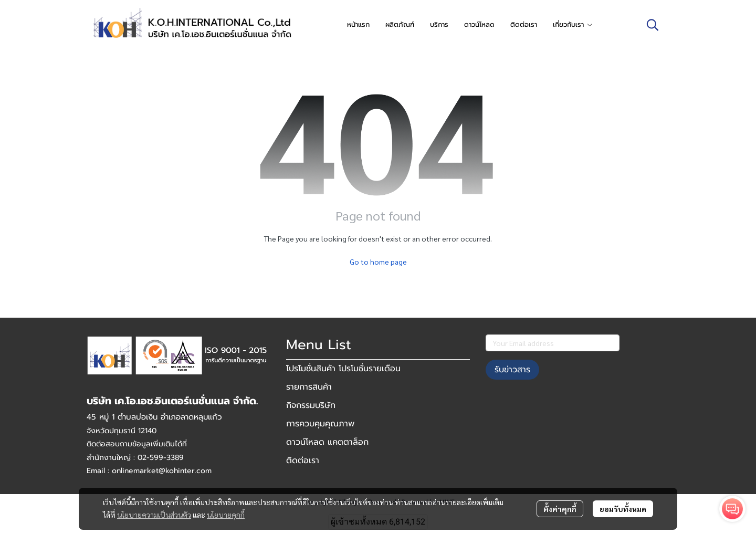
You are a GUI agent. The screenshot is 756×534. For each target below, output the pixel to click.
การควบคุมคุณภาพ (320, 424)
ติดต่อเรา (303, 460)
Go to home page (378, 261)
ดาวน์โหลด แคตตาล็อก (327, 442)
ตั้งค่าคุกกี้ (560, 509)
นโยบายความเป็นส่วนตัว (154, 515)
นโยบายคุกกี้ (226, 515)
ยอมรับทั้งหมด (623, 509)
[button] (653, 25)
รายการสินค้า (309, 387)
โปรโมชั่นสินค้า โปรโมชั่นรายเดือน (343, 369)
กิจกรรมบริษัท (311, 405)
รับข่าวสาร (512, 370)
